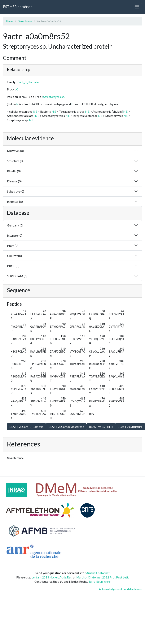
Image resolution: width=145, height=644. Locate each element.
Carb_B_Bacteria (28, 82)
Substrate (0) (16, 191)
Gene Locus (25, 21)
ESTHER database (18, 7)
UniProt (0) (14, 256)
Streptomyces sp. (54, 97)
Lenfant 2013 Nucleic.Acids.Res (52, 577)
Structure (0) (15, 161)
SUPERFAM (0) (17, 276)
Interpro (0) (15, 235)
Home (10, 21)
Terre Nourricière (99, 582)
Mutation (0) (15, 151)
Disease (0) (14, 181)
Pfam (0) (13, 246)
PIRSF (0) (13, 266)
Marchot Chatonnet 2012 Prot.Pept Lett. (103, 577)
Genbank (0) (15, 225)
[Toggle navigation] (137, 7)
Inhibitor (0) (15, 201)
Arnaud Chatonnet (98, 573)
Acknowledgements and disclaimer (121, 589)
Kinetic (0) (14, 171)
